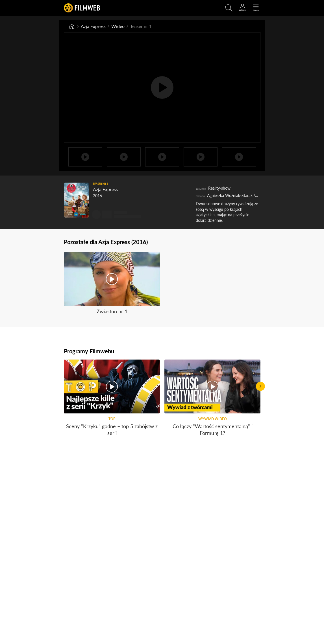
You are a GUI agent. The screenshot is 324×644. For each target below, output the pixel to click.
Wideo (118, 26)
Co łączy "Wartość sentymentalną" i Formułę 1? (212, 430)
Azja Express (93, 26)
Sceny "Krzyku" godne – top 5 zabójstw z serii (112, 430)
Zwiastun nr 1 (112, 312)
